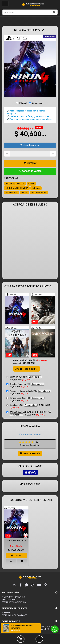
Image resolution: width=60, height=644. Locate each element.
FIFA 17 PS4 (16, 628)
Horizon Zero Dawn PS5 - (26, 399)
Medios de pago (9, 600)
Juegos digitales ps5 (15, 184)
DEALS (24, 193)
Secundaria (37, 103)
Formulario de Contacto (14, 615)
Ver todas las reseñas (30, 435)
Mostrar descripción (30, 145)
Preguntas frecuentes (13, 597)
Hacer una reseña (30, 453)
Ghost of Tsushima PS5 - (26, 385)
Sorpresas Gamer (39, 193)
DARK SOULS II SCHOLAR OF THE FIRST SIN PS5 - (29, 414)
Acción (31, 184)
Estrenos (36, 188)
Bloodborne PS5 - (28, 406)
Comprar (30, 163)
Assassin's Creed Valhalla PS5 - (29, 392)
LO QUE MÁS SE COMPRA (17, 188)
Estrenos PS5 (12, 193)
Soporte (6, 613)
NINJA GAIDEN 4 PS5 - (25, 378)
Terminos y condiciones (14, 602)
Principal (23, 103)
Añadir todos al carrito (26, 369)
